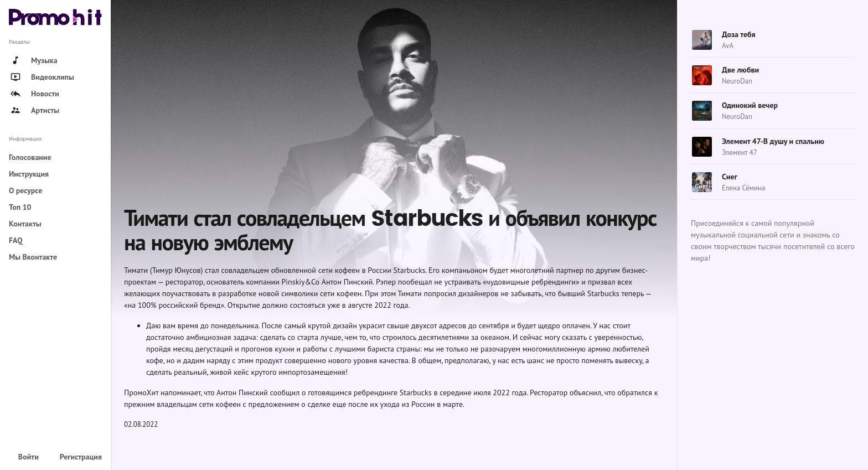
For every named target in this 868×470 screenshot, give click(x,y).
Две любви (740, 70)
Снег (730, 177)
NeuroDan (737, 81)
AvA (728, 46)
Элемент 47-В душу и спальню (773, 141)
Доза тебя (739, 34)
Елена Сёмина (743, 188)
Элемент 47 (740, 153)
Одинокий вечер (750, 105)
